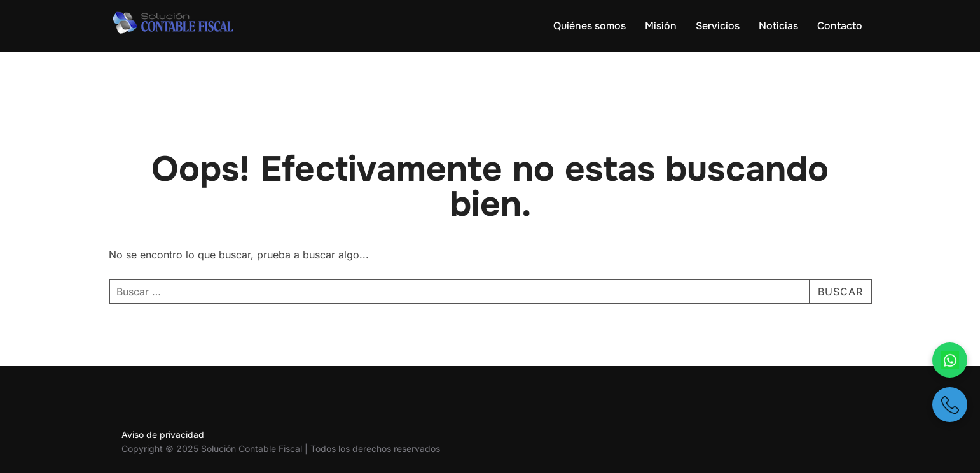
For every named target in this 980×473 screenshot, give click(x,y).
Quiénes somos (590, 26)
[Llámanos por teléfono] (950, 405)
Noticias (778, 26)
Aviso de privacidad (163, 434)
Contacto (840, 26)
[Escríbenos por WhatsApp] (950, 360)
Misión (661, 26)
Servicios (718, 26)
